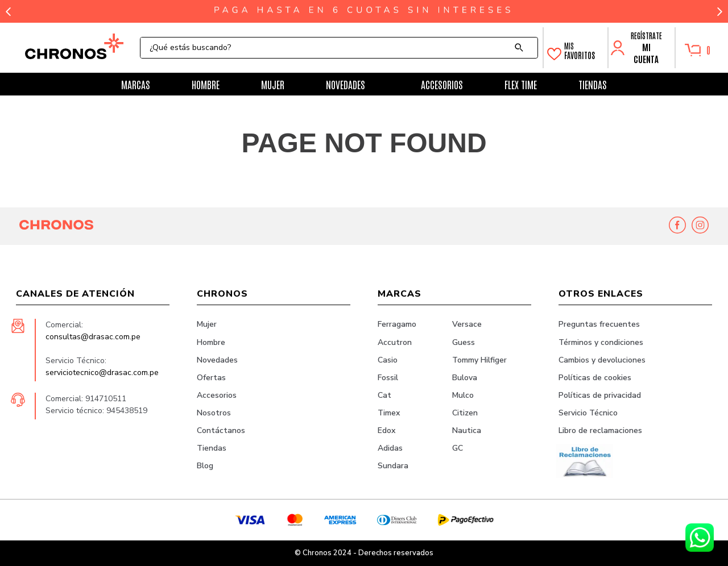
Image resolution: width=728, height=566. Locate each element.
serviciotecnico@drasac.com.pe (102, 373)
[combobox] (339, 48)
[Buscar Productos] (522, 48)
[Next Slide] (719, 12)
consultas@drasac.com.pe (93, 337)
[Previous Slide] (9, 12)
